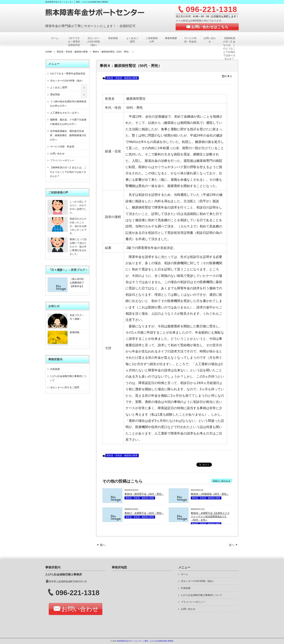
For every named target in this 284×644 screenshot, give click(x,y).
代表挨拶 (55, 369)
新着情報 (75, 332)
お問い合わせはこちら (210, 27)
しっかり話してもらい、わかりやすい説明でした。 (78, 207)
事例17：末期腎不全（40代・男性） (144, 513)
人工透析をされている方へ (65, 113)
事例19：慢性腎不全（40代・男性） (144, 494)
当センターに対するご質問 (65, 387)
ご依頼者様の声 (152, 40)
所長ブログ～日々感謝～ (77, 317)
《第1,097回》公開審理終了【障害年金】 (78, 283)
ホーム (55, 38)
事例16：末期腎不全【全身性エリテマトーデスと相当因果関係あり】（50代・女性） (210, 517)
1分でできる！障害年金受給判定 (74, 42)
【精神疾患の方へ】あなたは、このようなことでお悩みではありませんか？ (229, 48)
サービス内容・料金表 (190, 40)
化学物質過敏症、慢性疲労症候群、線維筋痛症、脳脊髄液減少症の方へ (68, 135)
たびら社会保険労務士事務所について (68, 378)
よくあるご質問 (132, 40)
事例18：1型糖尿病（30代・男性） (210, 494)
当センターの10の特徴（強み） (94, 42)
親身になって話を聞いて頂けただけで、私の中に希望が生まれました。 (78, 247)
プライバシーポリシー (62, 160)
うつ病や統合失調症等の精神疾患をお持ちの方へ (68, 104)
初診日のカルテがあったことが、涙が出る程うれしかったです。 (78, 226)
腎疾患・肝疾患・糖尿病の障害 (122, 78)
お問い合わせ (210, 40)
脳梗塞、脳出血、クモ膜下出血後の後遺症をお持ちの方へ (68, 122)
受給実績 (113, 38)
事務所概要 (171, 38)
